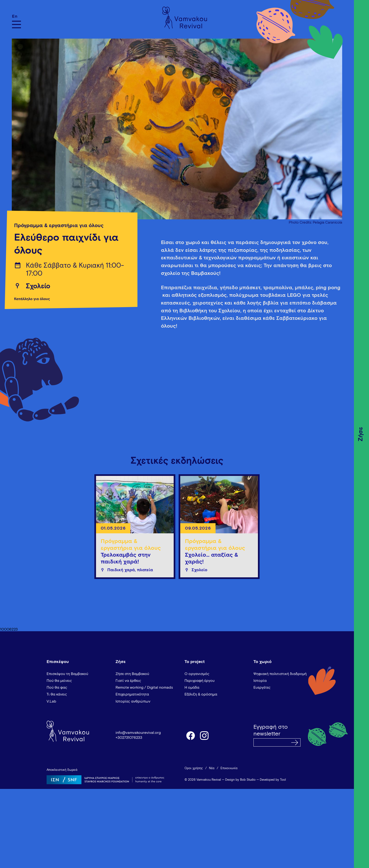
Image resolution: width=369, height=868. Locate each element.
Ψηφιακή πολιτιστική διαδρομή (280, 674)
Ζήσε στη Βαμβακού (132, 674)
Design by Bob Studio (240, 780)
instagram (205, 735)
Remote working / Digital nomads (144, 687)
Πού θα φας (57, 687)
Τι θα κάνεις (57, 694)
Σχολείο (38, 286)
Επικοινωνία (229, 768)
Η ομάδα (192, 687)
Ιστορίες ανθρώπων (133, 701)
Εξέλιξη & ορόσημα (201, 694)
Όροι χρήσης (194, 768)
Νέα (212, 768)
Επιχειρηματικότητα (132, 694)
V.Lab (51, 701)
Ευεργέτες (262, 687)
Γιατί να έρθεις (128, 681)
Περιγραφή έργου (200, 681)
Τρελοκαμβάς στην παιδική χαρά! (126, 558)
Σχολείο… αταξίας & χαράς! (212, 558)
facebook (190, 735)
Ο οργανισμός (197, 674)
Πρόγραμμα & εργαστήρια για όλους (59, 226)
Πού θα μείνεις (59, 681)
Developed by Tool (273, 780)
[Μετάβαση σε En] (16, 16)
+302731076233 (129, 738)
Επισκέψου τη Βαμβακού (67, 674)
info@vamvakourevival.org (138, 733)
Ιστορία (260, 681)
